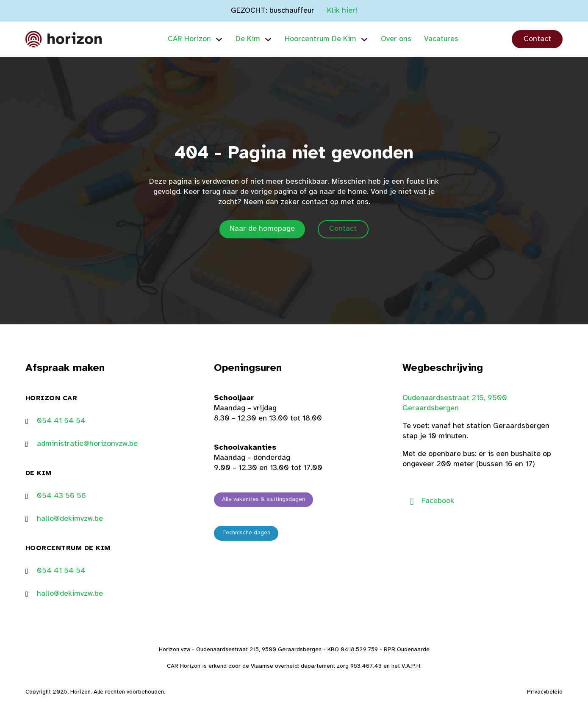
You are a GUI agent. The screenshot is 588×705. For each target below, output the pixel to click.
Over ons (396, 39)
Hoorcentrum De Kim (320, 39)
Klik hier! (342, 11)
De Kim (248, 39)
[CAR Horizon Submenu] (219, 39)
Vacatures (441, 39)
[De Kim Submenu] (268, 39)
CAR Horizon (189, 39)
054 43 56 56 (61, 496)
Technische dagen (246, 533)
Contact (537, 39)
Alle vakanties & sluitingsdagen (263, 499)
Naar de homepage (262, 229)
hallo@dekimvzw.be (70, 519)
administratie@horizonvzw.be (87, 444)
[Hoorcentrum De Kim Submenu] (364, 39)
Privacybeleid (545, 692)
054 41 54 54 (61, 421)
